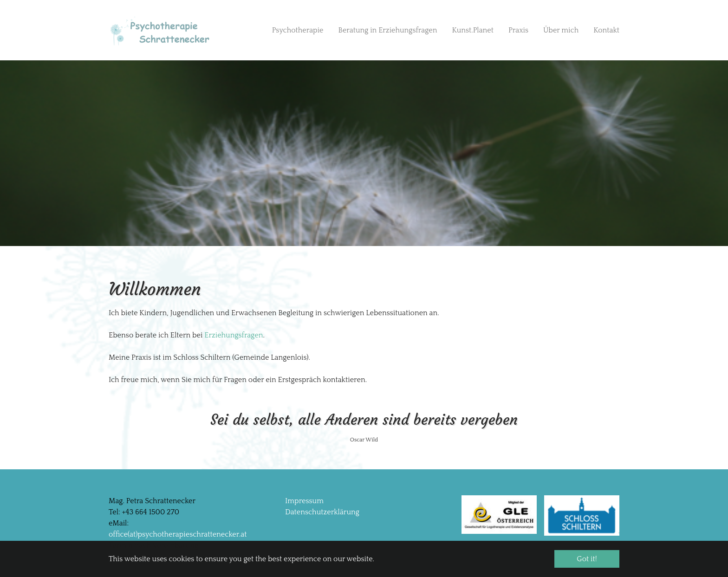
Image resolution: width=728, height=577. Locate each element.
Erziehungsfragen (234, 335)
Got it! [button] (587, 559)
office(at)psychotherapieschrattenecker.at (178, 534)
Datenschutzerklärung (322, 512)
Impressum (304, 501)
